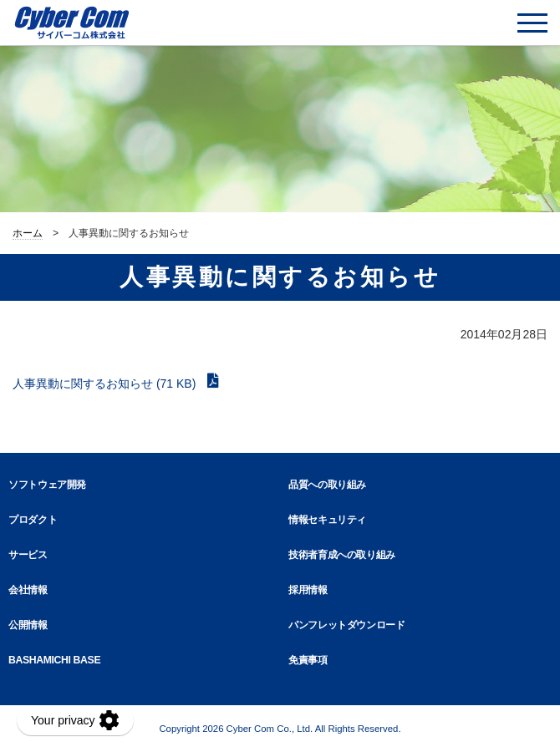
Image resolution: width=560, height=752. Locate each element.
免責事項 (308, 660)
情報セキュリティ (327, 520)
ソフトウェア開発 (47, 485)
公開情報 (28, 625)
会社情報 (28, 590)
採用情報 (308, 590)
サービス (28, 555)
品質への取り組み (327, 485)
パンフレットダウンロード (347, 625)
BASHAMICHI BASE (54, 660)
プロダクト (33, 520)
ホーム (28, 233)
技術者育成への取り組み (342, 555)
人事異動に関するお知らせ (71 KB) (106, 384)
